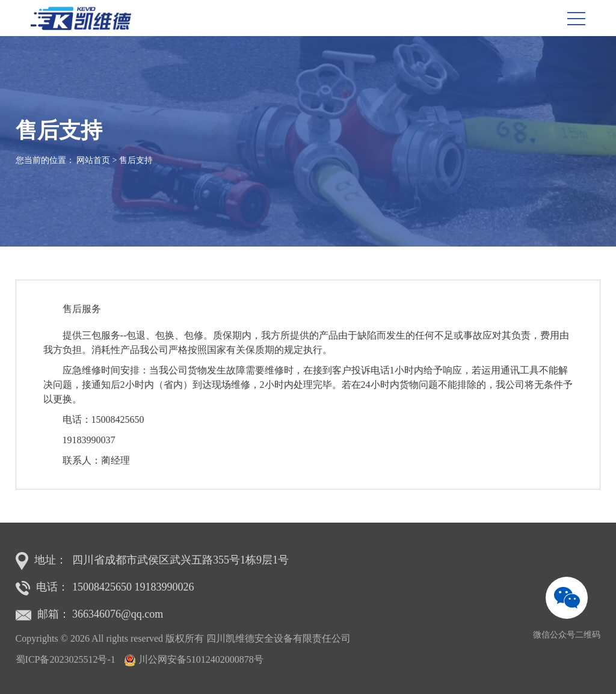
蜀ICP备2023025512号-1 (66, 659)
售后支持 (136, 160)
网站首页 (93, 160)
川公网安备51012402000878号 (201, 659)
